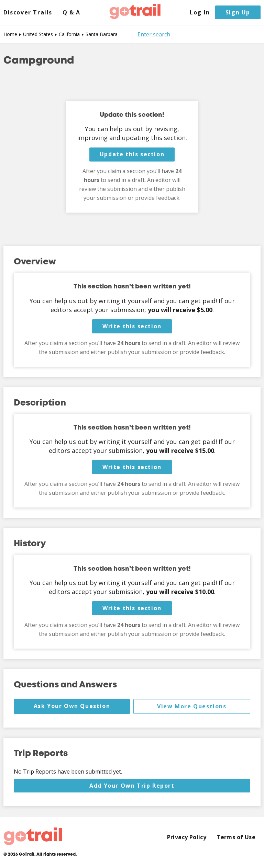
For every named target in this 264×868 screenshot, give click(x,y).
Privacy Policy (187, 837)
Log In (200, 13)
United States (38, 34)
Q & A (71, 13)
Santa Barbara (102, 34)
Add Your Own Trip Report (132, 786)
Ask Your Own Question (72, 706)
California (69, 34)
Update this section (132, 155)
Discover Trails (28, 13)
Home (10, 34)
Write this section (132, 326)
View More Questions (192, 706)
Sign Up (238, 12)
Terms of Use (236, 837)
